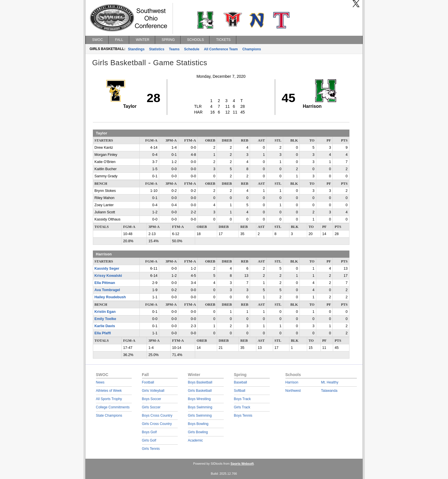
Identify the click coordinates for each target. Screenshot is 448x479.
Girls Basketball (200, 391)
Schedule (192, 49)
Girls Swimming (200, 416)
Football (148, 382)
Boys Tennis (243, 416)
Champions (252, 49)
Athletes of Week (109, 391)
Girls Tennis (151, 449)
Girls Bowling (198, 432)
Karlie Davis (105, 326)
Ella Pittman (105, 283)
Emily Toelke (105, 319)
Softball (240, 391)
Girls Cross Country (157, 424)
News (100, 382)
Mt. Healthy (330, 382)
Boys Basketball (200, 382)
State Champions (109, 416)
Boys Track (242, 399)
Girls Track (242, 407)
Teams (174, 49)
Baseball (241, 382)
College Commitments (113, 407)
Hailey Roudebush (110, 297)
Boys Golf (149, 432)
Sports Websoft (242, 464)
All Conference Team (221, 49)
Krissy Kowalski (108, 276)
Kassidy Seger (107, 269)
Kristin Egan (105, 312)
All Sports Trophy (109, 399)
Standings (136, 49)
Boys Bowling (198, 424)
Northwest (293, 391)
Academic (196, 440)
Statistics (157, 49)
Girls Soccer (151, 407)
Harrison (292, 382)
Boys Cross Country (157, 416)
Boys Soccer (152, 399)
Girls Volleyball (153, 391)
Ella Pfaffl (103, 333)
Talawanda (329, 391)
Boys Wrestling (199, 399)
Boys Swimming (200, 407)
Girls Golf (149, 440)
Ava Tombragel (107, 290)
